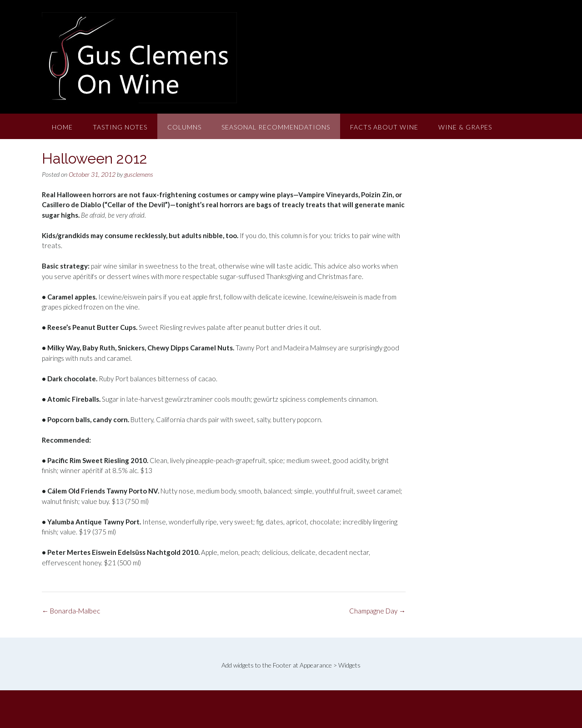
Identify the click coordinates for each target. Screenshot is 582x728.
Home (62, 127)
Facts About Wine (384, 127)
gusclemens (139, 174)
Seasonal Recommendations (276, 127)
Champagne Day (377, 611)
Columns (184, 127)
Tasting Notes (120, 127)
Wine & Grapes (465, 127)
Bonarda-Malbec (71, 611)
